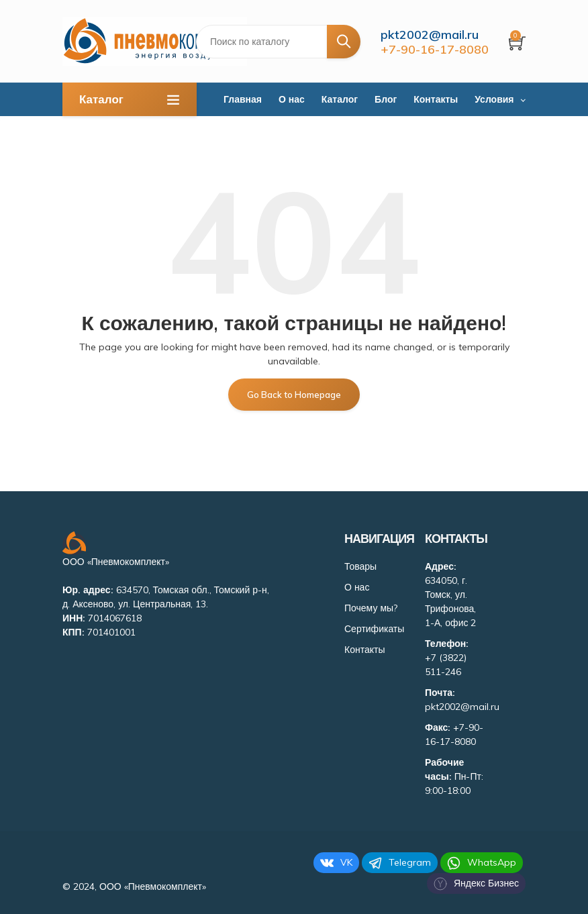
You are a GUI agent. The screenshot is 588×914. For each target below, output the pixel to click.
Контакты (436, 99)
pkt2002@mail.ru (430, 35)
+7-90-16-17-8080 (435, 49)
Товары (360, 566)
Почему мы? (371, 608)
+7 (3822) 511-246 (446, 665)
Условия (494, 99)
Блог (386, 99)
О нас (292, 99)
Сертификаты (374, 629)
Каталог (340, 99)
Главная (243, 99)
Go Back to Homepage (294, 395)
